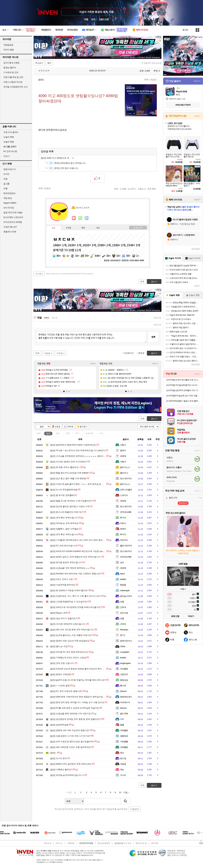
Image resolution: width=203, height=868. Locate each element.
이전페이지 (129, 353)
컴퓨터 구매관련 (61, 674)
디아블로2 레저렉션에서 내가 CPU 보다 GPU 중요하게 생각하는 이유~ (86, 540)
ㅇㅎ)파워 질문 (60, 686)
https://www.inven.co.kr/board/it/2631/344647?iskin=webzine (70, 274)
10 (120, 792)
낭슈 (122, 562)
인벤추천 (89, 433)
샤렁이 (123, 445)
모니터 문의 (58, 758)
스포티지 (124, 495)
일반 (48, 433)
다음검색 (135, 809)
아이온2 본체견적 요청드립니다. (68, 624)
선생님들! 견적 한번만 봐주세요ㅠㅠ (70, 568)
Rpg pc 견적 (59, 613)
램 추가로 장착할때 (62, 495)
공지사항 (155, 843)
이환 (86, 19)
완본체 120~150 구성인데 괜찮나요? (70, 730)
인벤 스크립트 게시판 (13, 82)
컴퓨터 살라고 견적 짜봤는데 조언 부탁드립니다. (76, 557)
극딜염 (123, 764)
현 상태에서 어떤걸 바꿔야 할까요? (69, 590)
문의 (58, 433)
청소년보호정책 (104, 843)
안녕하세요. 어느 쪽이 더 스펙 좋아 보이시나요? (75, 596)
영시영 (123, 758)
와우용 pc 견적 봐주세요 (64, 523)
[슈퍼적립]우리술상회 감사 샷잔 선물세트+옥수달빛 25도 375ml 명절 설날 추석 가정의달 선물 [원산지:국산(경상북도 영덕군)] (183, 396)
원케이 (123, 450)
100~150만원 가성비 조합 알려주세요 (70, 747)
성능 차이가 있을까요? (63, 618)
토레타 (123, 529)
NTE (93, 19)
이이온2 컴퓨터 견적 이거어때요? (68, 462)
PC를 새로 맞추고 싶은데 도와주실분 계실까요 (75, 708)
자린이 (123, 523)
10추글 (70, 427)
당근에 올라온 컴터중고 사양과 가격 (70, 506)
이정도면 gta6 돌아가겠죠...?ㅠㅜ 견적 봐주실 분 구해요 (79, 484)
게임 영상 (8, 198)
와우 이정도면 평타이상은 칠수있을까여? (72, 742)
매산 (122, 753)
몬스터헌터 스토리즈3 (13, 217)
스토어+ (197, 116)
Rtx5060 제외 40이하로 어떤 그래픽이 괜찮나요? (76, 574)
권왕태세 (124, 736)
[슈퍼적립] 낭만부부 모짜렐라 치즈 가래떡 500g (183, 390)
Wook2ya (124, 630)
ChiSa (123, 646)
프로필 (68, 228)
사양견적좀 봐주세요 (63, 585)
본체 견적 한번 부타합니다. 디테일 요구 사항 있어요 (77, 702)
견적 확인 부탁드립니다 (64, 518)
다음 (125, 792)
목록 (146, 80)
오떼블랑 (124, 730)
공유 (116, 189)
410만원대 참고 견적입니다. (70, 163)
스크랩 (123, 189)
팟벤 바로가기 (10, 169)
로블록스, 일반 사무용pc (64, 529)
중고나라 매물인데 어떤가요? (67, 512)
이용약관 (71, 843)
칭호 (98, 228)
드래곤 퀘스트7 (10, 227)
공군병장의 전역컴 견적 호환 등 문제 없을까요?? (76, 719)
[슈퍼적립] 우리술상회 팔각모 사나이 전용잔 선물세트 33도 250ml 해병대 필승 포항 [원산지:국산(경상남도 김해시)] (183, 385)
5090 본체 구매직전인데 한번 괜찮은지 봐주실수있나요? (79, 697)
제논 (122, 770)
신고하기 (132, 189)
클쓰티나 (124, 473)
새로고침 (157, 318)
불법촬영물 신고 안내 (123, 843)
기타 (101, 433)
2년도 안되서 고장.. (62, 579)
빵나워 (123, 686)
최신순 (55, 318)
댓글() (153, 80)
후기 (78, 433)
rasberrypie (125, 590)
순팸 (122, 602)
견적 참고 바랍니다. (66, 168)
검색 (125, 801)
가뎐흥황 (124, 742)
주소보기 (39, 63)
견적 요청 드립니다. (62, 663)
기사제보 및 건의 (11, 72)
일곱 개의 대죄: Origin (13, 212)
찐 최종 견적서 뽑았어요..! (65, 467)
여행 (5, 188)
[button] (64, 391)
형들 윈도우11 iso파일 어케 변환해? (70, 473)
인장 (54, 228)
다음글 (47, 353)
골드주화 (124, 714)
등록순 (47, 318)
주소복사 (39, 274)
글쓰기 (154, 419)
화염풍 (123, 585)
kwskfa (123, 579)
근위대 (123, 607)
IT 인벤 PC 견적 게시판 (152, 63)
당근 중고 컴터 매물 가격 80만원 (68, 478)
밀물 (122, 725)
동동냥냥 (124, 680)
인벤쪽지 (74, 218)
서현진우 (124, 674)
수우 (122, 719)
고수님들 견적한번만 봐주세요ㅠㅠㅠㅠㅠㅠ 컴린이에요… (80, 456)
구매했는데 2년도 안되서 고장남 (68, 658)
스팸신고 (142, 189)
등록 (153, 337)
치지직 (6, 174)
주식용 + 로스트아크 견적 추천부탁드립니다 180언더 (78, 450)
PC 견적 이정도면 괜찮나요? (66, 691)
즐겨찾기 (84, 427)
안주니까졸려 (126, 490)
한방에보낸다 (126, 697)
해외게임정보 (9, 193)
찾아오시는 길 (141, 843)
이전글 (60, 353)
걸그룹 (6, 184)
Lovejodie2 (125, 652)
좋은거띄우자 (126, 546)
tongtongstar (125, 663)
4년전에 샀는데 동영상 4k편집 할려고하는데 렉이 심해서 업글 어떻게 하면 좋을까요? (92, 669)
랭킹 (83, 228)
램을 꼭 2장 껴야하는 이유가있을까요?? (71, 501)
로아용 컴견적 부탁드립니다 (66, 562)
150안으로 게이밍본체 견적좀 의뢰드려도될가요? (76, 607)
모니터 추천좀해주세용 (64, 490)
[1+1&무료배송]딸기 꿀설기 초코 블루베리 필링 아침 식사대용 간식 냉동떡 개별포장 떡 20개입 (183, 401)
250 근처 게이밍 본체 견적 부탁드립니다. (72, 630)
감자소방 (124, 613)
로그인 (185, 30)
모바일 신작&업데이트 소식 (16, 87)
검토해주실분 (59, 725)
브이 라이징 (9, 208)
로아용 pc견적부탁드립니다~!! (67, 775)
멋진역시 (124, 540)
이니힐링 (80, 218)
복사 (49, 63)
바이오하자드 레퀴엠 (13, 222)
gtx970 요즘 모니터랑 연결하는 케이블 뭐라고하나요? (78, 680)
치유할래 (124, 669)
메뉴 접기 (138, 228)
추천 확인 (152, 189)
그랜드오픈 (104, 19)
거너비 (123, 775)
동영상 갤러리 (10, 68)
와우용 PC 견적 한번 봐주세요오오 (69, 652)
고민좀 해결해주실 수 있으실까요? (69, 602)
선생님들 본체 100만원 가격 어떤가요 (70, 714)
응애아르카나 (126, 641)
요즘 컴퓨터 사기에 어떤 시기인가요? (70, 736)
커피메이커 (125, 702)
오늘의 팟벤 (9, 142)
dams (122, 574)
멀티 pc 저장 (59, 646)
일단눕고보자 (126, 596)
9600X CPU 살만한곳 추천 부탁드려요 (71, 764)
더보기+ (93, 364)
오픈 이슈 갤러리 (11, 132)
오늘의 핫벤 (9, 137)
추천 (68, 433)
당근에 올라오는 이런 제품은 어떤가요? (71, 635)
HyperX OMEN (10, 203)
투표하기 (183, 503)
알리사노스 (125, 467)
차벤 (5, 179)
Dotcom (123, 691)
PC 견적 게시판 (10, 151)
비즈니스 (59, 843)
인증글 (57, 427)
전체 (39, 433)
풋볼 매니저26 (10, 232)
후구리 (123, 518)
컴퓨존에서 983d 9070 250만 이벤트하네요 (73, 445)
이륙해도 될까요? (61, 770)
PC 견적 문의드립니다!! (64, 546)
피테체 (123, 456)
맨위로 (141, 353)
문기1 (123, 635)
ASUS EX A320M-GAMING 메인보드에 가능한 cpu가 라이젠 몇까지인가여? (88, 551)
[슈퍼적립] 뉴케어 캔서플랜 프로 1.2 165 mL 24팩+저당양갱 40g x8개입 (183, 380)
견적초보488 (126, 512)
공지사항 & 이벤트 (12, 63)
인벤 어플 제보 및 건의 (13, 77)
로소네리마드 (126, 478)
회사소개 (48, 843)
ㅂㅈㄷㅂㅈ (42, 71)
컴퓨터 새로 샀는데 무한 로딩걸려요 (70, 641)
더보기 (87, 218)
